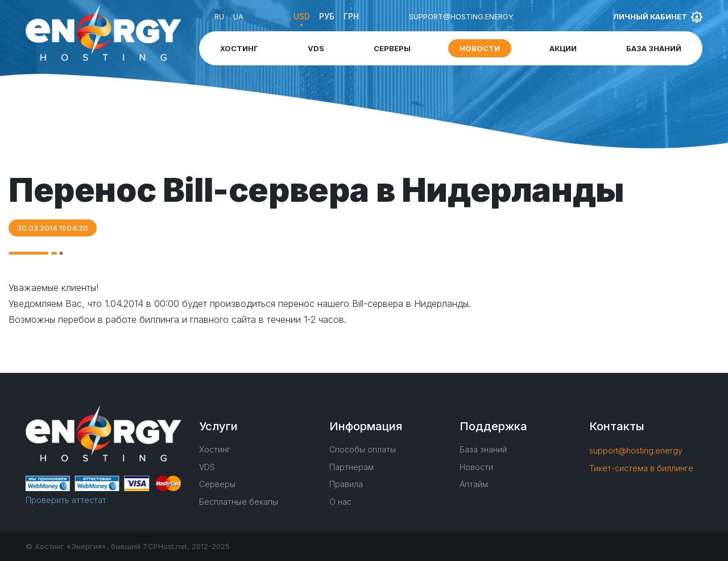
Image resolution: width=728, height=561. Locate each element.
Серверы (392, 48)
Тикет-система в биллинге (641, 468)
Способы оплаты (363, 449)
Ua (238, 16)
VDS (316, 48)
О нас (340, 502)
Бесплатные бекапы (239, 502)
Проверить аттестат (66, 500)
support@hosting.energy (461, 16)
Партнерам (351, 467)
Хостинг (239, 48)
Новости (480, 48)
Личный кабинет (650, 16)
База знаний (654, 48)
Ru (219, 16)
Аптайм (474, 484)
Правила (346, 484)
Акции (563, 48)
